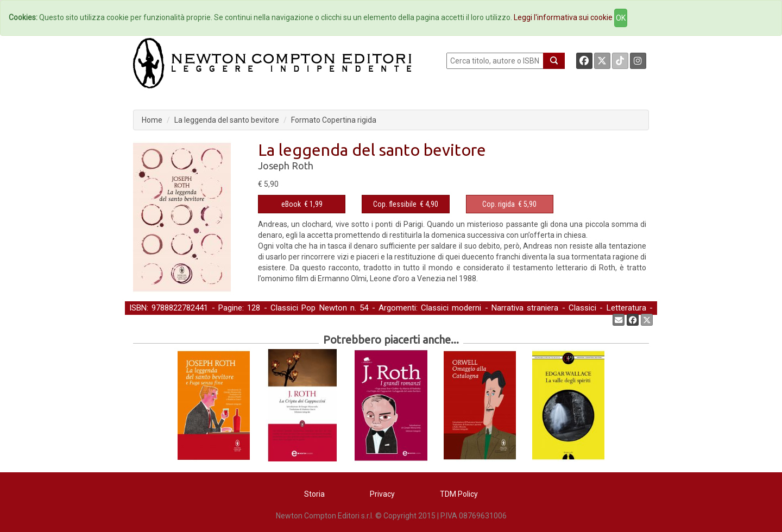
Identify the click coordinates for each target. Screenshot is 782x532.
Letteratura (626, 308)
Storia (314, 494)
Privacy (382, 494)
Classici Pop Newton (309, 308)
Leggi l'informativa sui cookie (563, 17)
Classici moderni (451, 308)
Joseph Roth (286, 166)
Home (152, 120)
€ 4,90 (406, 204)
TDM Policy (459, 494)
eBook (291, 204)
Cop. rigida (499, 204)
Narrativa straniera (525, 308)
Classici (582, 308)
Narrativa (145, 319)
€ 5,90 (509, 204)
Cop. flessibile (395, 204)
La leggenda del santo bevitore (227, 120)
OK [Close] (621, 18)
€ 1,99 (302, 204)
